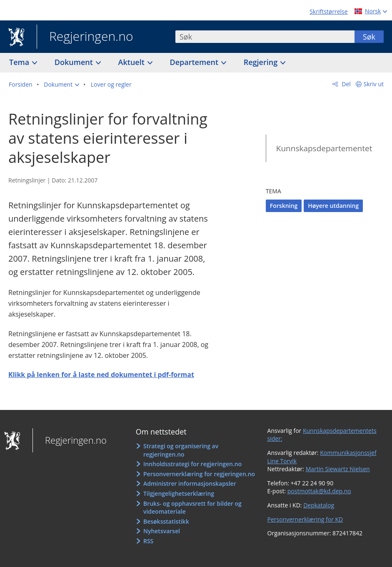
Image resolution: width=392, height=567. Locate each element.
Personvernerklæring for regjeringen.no (199, 474)
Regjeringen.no (85, 37)
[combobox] (265, 37)
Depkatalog (319, 505)
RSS (148, 541)
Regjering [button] (262, 62)
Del (346, 84)
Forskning (284, 206)
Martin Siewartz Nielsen (338, 469)
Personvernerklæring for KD (305, 519)
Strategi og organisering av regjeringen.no (181, 450)
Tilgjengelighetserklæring (179, 493)
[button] (61, 85)
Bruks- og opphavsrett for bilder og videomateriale (192, 508)
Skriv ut (374, 84)
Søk (369, 37)
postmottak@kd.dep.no (319, 491)
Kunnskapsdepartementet (324, 148)
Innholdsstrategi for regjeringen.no (192, 464)
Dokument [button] (75, 62)
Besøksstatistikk (166, 521)
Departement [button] (195, 62)
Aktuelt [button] (132, 62)
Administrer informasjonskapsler (190, 483)
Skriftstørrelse (328, 11)
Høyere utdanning (333, 206)
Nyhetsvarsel (162, 531)
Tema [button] (20, 62)
